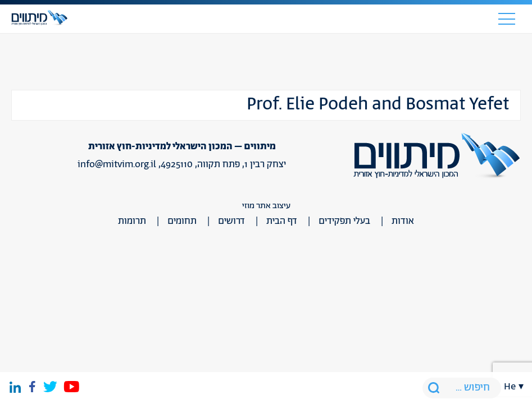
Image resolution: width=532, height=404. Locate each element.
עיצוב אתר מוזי (266, 206)
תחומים (182, 221)
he (510, 387)
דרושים (231, 221)
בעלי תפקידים (344, 221)
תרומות (132, 221)
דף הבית (282, 221)
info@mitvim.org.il (117, 164)
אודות (403, 221)
